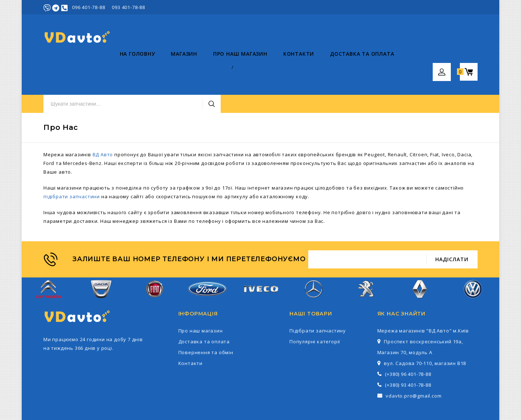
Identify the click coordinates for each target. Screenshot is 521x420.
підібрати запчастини (72, 162)
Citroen (48, 258)
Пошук (352, 37)
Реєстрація (464, 7)
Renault (420, 258)
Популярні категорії (315, 307)
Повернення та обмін (206, 318)
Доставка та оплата (286, 69)
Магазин (108, 69)
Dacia (101, 258)
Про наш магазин (164, 69)
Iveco (260, 258)
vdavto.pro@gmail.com (414, 361)
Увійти (437, 7)
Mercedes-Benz (313, 258)
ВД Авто (103, 120)
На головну (61, 69)
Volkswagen (473, 258)
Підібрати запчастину (318, 296)
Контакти (222, 69)
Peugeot (367, 258)
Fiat (154, 258)
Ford (207, 258)
